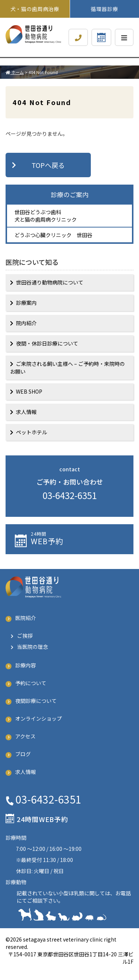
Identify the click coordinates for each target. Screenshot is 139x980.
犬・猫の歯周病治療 (38, 9)
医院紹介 (26, 618)
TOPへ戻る (48, 165)
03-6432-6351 (70, 495)
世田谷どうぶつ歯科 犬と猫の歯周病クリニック (46, 216)
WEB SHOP (29, 391)
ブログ (23, 754)
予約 (78, 538)
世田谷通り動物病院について (50, 282)
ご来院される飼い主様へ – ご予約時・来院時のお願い (67, 368)
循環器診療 (105, 9)
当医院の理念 (33, 647)
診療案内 (26, 303)
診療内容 (26, 665)
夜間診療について (36, 701)
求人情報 (26, 412)
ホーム (15, 72)
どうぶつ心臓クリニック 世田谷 (53, 235)
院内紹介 (26, 323)
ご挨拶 (25, 636)
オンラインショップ (39, 718)
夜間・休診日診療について (47, 343)
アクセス (25, 736)
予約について (31, 683)
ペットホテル (32, 432)
